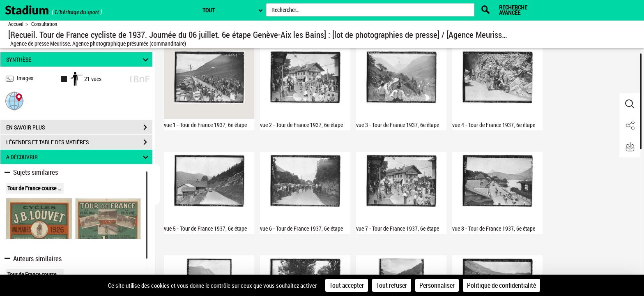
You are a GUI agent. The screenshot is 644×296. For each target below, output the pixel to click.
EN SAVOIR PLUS (79, 127)
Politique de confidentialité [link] (501, 285)
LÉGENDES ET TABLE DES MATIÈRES (79, 142)
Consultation (44, 24)
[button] (14, 101)
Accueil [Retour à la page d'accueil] (16, 24)
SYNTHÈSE (79, 59)
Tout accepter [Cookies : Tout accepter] (347, 285)
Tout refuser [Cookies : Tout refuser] (392, 285)
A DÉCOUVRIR (79, 157)
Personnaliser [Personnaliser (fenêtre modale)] (437, 285)
